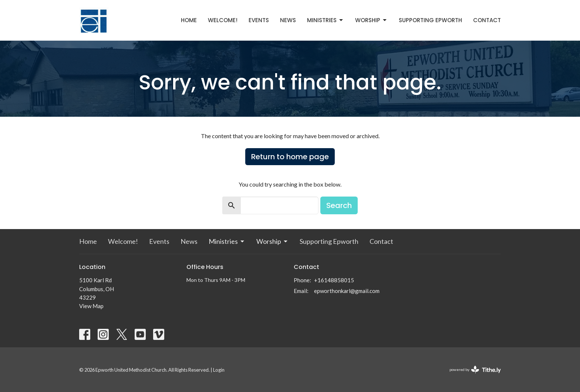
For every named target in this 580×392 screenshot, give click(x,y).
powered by (475, 370)
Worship (371, 20)
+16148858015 (334, 280)
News (288, 20)
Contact (487, 20)
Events (259, 20)
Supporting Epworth (430, 20)
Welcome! (223, 20)
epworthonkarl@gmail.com (347, 291)
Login (219, 370)
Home (189, 20)
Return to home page (290, 157)
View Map (91, 306)
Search (339, 205)
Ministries (326, 20)
